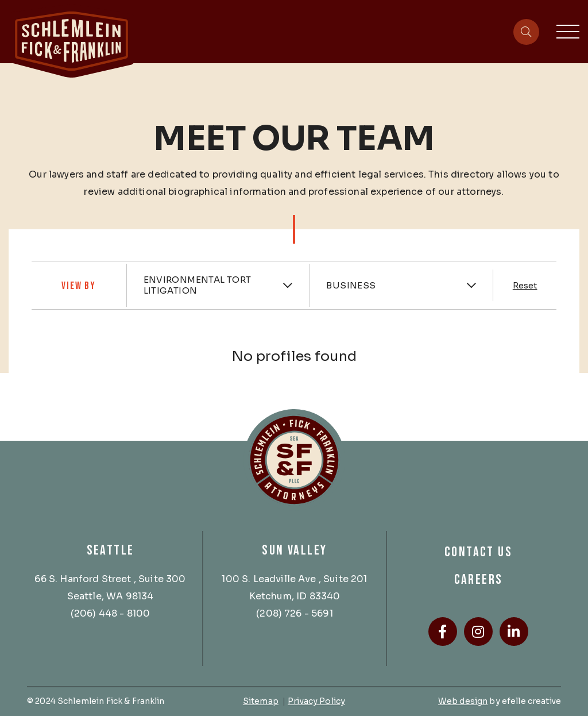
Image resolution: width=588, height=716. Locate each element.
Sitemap (261, 701)
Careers (479, 580)
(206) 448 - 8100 (111, 613)
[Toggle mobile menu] (568, 32)
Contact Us (478, 552)
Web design (463, 701)
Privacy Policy (316, 701)
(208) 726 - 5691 (295, 613)
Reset (525, 286)
